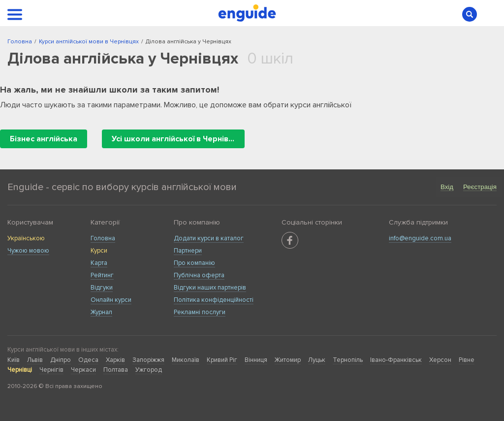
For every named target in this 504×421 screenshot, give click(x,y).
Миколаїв (186, 360)
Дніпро (61, 360)
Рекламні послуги (200, 312)
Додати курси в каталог (209, 238)
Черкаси (83, 370)
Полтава (116, 370)
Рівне (467, 360)
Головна (103, 238)
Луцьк (317, 360)
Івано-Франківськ (396, 360)
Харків (115, 360)
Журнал (101, 312)
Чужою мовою (28, 251)
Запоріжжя (148, 360)
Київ (14, 360)
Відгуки (102, 288)
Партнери (188, 251)
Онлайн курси (111, 300)
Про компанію (194, 263)
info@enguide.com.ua (420, 238)
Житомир (288, 360)
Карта (99, 263)
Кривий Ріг (222, 360)
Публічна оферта (199, 275)
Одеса (88, 360)
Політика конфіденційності (214, 300)
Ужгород (149, 370)
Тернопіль (348, 360)
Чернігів (51, 370)
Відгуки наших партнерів (210, 288)
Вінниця (256, 360)
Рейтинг (102, 275)
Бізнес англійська (44, 139)
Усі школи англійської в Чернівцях (177, 139)
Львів (35, 360)
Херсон (440, 360)
